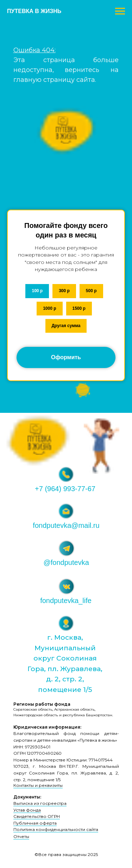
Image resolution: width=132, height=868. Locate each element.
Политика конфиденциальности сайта (56, 829)
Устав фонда (27, 810)
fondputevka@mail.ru (66, 525)
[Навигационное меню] (120, 11)
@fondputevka (66, 562)
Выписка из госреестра (40, 803)
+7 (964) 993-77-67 (65, 489)
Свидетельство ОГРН (37, 816)
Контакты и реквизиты (38, 785)
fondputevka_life (66, 601)
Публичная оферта (35, 823)
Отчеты (21, 836)
